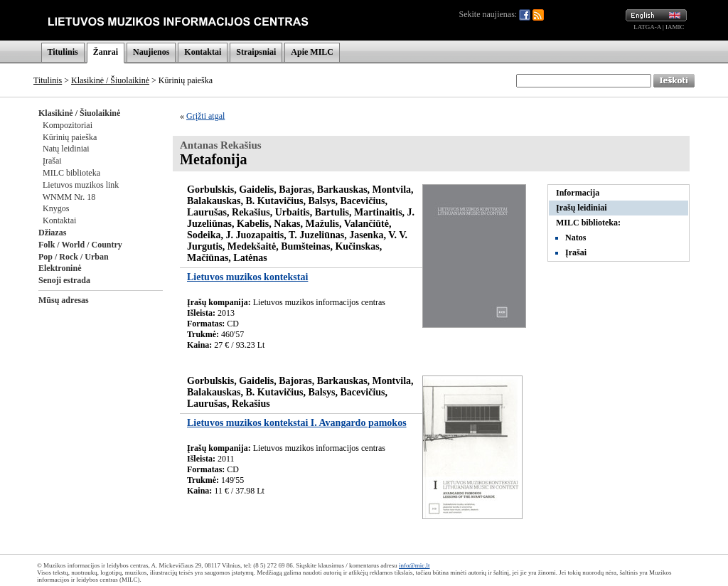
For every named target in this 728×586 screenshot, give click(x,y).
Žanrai (106, 52)
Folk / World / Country (80, 245)
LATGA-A (647, 27)
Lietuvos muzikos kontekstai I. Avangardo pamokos (297, 423)
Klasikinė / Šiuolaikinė (110, 80)
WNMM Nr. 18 (69, 197)
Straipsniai (256, 52)
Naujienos (151, 52)
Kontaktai (203, 52)
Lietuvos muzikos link (81, 185)
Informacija (578, 193)
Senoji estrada (64, 280)
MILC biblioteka (71, 173)
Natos (576, 238)
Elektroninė (60, 268)
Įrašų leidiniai (582, 208)
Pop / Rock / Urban (74, 257)
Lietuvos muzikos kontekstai (247, 277)
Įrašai (52, 161)
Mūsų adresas (64, 300)
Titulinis (63, 52)
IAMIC (675, 27)
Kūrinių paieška (70, 137)
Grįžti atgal (205, 116)
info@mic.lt (414, 565)
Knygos (56, 208)
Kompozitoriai (68, 125)
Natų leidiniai (66, 149)
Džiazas (52, 233)
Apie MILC (312, 52)
